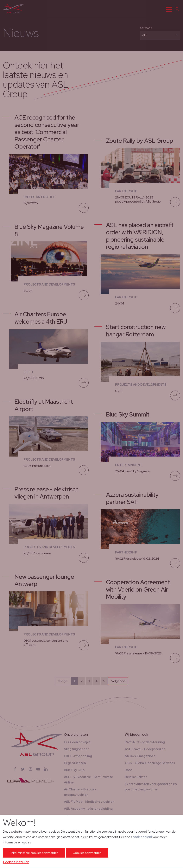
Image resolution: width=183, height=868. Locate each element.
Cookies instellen (16, 862)
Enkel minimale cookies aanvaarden (34, 853)
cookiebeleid (142, 837)
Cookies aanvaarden (87, 853)
